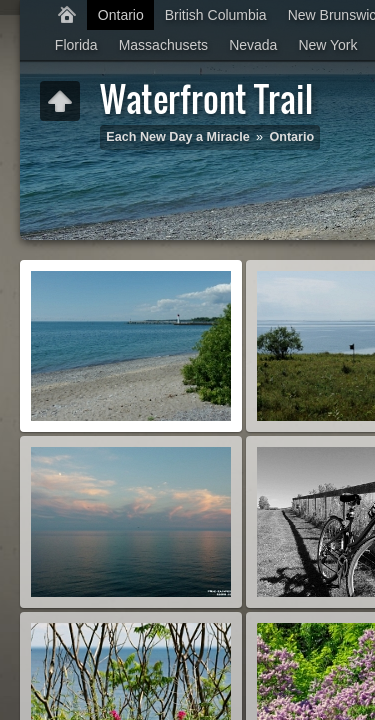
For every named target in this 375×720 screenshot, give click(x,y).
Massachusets (163, 45)
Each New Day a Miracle (178, 137)
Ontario (121, 15)
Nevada (253, 45)
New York (327, 45)
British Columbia (216, 15)
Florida (76, 45)
